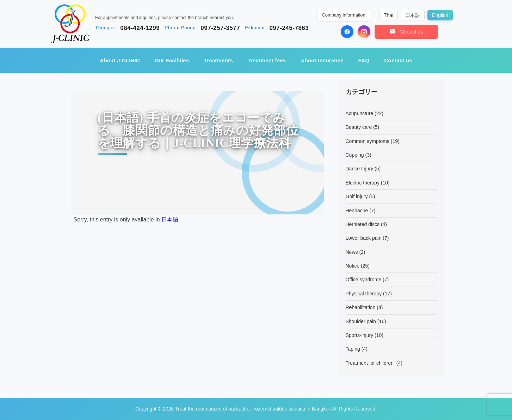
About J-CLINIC (120, 60)
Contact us (398, 60)
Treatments (218, 60)
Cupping (355, 155)
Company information (344, 15)
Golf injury (357, 196)
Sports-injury (360, 335)
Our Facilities (172, 60)
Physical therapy (364, 294)
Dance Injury (360, 169)
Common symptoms (368, 141)
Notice (353, 266)
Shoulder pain (361, 321)
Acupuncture (360, 113)
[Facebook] (347, 32)
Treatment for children (370, 363)
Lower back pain (364, 238)
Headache (357, 211)
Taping (353, 349)
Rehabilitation (361, 307)
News (352, 252)
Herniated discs (363, 224)
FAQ (364, 60)
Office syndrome (364, 280)
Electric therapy (363, 183)
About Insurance (322, 60)
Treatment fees (267, 60)
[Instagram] (364, 32)
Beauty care (359, 127)
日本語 (170, 220)
